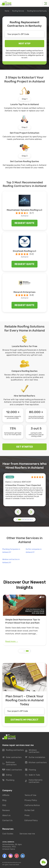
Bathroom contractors (9, 763)
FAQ (4, 805)
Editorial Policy (31, 820)
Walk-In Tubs (33, 775)
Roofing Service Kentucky (37, 11)
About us (6, 815)
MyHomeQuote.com (14, 862)
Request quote (24, 223)
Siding (7, 775)
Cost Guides (8, 834)
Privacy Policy (31, 800)
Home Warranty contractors (34, 781)
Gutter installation (35, 757)
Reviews (6, 810)
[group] (24, 620)
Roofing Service (18, 11)
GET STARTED (25, 447)
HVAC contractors (12, 770)
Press (27, 815)
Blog (4, 800)
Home (7, 11)
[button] (17, 520)
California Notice (32, 805)
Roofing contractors (13, 750)
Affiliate (6, 795)
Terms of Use (30, 795)
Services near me (27, 834)
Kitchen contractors (36, 763)
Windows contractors (32, 751)
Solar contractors (12, 757)
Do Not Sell (29, 810)
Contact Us (7, 820)
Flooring (31, 770)
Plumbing (8, 780)
